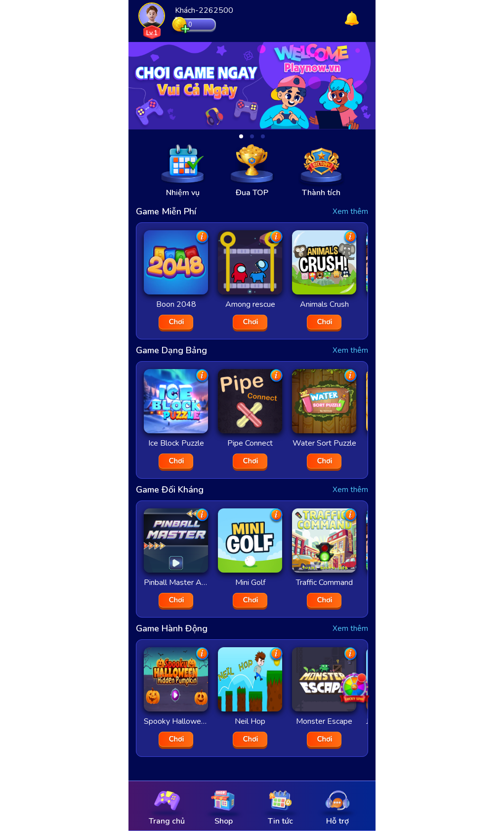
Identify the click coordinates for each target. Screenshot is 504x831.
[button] (241, 136)
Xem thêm (350, 211)
